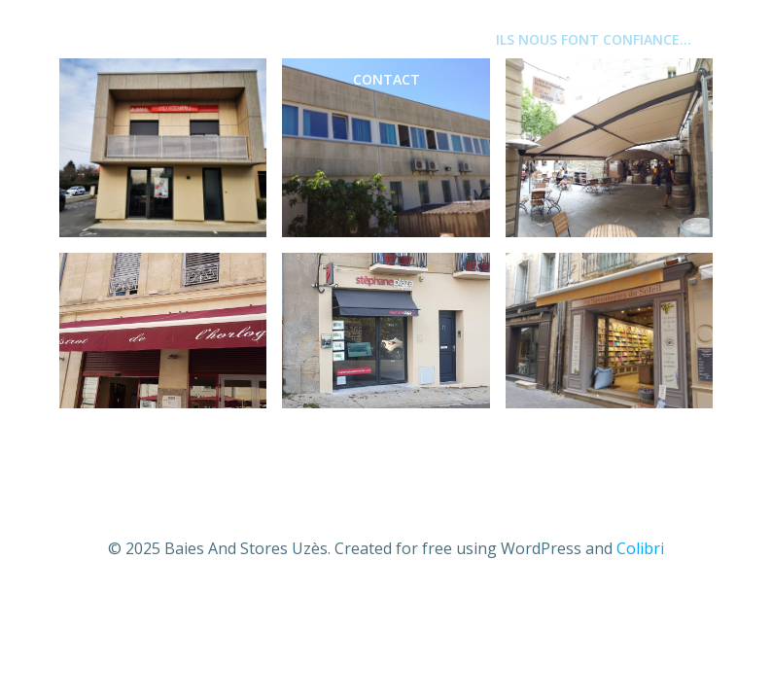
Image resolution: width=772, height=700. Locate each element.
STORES (328, 39)
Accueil (108, 39)
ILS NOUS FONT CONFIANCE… (594, 39)
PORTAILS (425, 39)
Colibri (640, 548)
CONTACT (386, 79)
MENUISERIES (218, 39)
